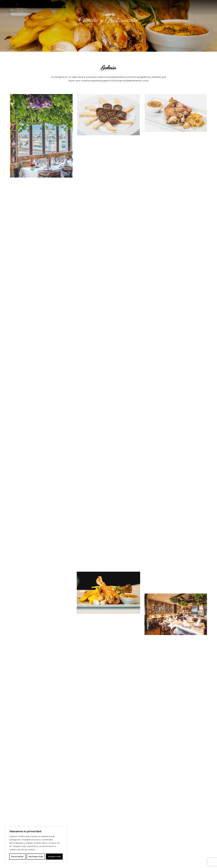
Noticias (108, 6)
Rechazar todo (36, 857)
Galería (94, 6)
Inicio (70, 6)
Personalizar (17, 857)
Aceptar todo (54, 857)
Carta (81, 6)
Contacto (122, 6)
